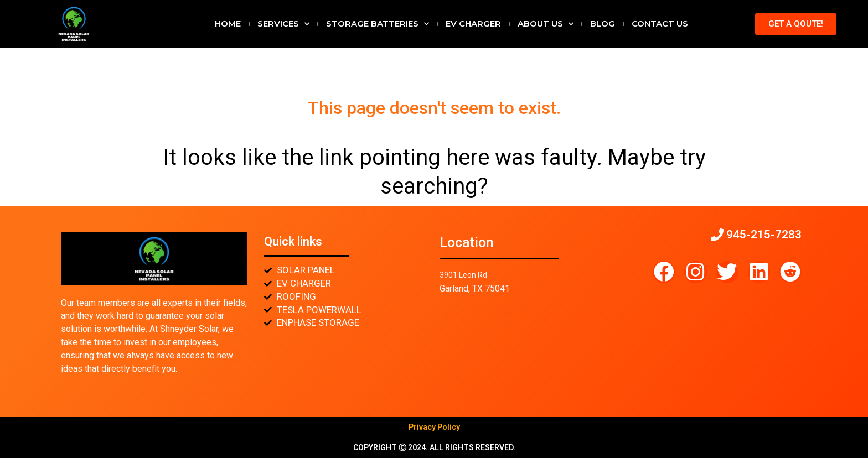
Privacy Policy (434, 427)
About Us (546, 24)
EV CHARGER (473, 24)
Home (228, 24)
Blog (603, 24)
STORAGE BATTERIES (378, 24)
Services (283, 24)
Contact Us (660, 24)
